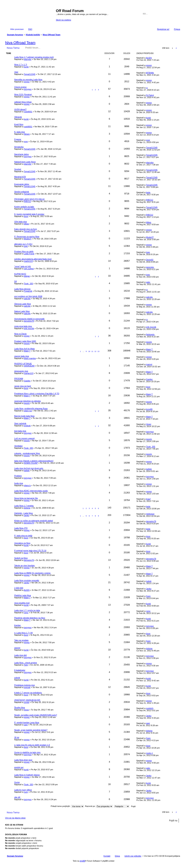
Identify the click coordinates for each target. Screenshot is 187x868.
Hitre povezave (17, 29)
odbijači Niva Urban (23, 102)
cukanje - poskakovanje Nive (27, 453)
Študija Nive (20, 708)
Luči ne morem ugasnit (24, 438)
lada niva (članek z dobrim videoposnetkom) (34, 461)
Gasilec (27, 381)
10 (89, 351)
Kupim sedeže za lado (24, 207)
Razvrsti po (99, 806)
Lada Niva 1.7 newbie (24, 506)
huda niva (19, 483)
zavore (17, 648)
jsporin (27, 343)
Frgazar (18, 139)
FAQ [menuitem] (30, 29)
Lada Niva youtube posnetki (27, 580)
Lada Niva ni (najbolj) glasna (27, 775)
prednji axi (19, 767)
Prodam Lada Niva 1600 (25, 341)
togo (26, 246)
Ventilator (18, 446)
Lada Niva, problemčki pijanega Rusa (31, 408)
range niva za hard (23, 386)
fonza (26, 710)
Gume (17, 782)
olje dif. (17, 797)
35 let (17, 737)
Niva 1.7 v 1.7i (21, 65)
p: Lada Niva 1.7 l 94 (23, 633)
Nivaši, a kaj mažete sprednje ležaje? (31, 730)
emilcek (27, 426)
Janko (27, 515)
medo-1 (149, 753)
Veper (149, 424)
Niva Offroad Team (20, 43)
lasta (148, 192)
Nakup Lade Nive (22, 311)
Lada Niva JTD (21, 528)
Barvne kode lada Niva (24, 416)
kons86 (149, 409)
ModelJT (28, 239)
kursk (26, 67)
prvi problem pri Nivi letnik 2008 (28, 296)
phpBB (82, 861)
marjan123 (29, 373)
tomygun (28, 89)
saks (148, 282)
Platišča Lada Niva (23, 595)
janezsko (150, 267)
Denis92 (150, 260)
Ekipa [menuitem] (117, 856)
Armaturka (19, 147)
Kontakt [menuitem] (107, 856)
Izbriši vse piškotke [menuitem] (133, 856)
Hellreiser (150, 514)
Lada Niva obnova (22, 289)
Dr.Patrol (150, 95)
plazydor (28, 59)
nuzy (26, 792)
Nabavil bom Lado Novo (25, 162)
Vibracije (18, 117)
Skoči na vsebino (63, 20)
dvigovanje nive (21, 371)
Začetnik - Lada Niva (23, 513)
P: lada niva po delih (23, 536)
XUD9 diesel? (20, 109)
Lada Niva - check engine (26, 663)
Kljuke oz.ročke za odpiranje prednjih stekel (34, 521)
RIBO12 (27, 201)
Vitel (16, 72)
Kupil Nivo (19, 124)
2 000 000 (19, 588)
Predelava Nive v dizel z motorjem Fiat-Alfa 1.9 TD (37, 394)
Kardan (17, 625)
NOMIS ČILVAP (31, 463)
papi (26, 725)
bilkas (26, 224)
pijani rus (28, 411)
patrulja (27, 299)
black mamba (30, 358)
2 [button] (176, 48)
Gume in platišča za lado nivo (27, 752)
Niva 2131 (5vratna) (23, 94)
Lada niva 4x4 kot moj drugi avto (29, 468)
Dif (15, 281)
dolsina (27, 508)
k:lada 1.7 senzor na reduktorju (28, 693)
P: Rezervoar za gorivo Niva (27, 237)
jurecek (27, 687)
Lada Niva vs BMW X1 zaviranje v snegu (32, 573)
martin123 (28, 261)
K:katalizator (20, 670)
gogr (26, 142)
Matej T (27, 351)
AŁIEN (149, 58)
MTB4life (150, 73)
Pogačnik (28, 291)
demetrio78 (29, 321)
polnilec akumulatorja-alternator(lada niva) (33, 259)
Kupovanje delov (22, 184)
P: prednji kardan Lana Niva (27, 722)
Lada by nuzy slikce (23, 790)
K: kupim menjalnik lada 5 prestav (29, 214)
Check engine (20, 87)
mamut (149, 364)
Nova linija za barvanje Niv (26, 498)
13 (98, 351)
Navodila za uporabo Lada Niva (28, 80)
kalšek (27, 470)
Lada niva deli (20, 655)
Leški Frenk (29, 254)
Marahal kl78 (20, 177)
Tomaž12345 (29, 74)
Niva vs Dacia (20, 334)
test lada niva (20, 431)
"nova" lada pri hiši (22, 266)
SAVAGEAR (29, 366)
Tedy (26, 665)
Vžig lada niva (21, 222)
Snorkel (18, 169)
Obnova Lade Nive (23, 304)
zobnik (17, 678)
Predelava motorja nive (25, 685)
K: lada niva (19, 132)
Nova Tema (13, 48)
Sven (148, 596)
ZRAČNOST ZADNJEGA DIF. (27, 700)
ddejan (27, 276)
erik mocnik (29, 328)
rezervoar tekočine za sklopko (28, 401)
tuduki (149, 581)
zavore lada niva (22, 356)
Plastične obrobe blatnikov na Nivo (30, 618)
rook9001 (28, 112)
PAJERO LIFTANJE (23, 364)
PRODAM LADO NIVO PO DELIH (29, 199)
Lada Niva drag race (23, 760)
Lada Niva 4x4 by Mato (25, 349)
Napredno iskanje (178, 14)
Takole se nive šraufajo (24, 565)
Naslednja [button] (180, 48)
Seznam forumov (15, 856)
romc (26, 613)
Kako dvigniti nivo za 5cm (26, 229)
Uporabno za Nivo (22, 543)
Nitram (27, 134)
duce (26, 216)
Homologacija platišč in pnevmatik (29, 319)
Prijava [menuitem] (177, 29)
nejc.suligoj (29, 269)
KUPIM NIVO (20, 274)
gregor (149, 65)
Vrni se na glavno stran (15, 818)
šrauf (148, 499)
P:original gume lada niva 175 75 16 (30, 551)
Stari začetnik (20, 423)
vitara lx (27, 485)
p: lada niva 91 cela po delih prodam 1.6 (32, 745)
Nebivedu (150, 334)
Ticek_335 (28, 284)
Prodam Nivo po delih (24, 251)
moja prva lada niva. (23, 326)
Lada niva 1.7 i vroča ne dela (27, 610)
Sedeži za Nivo (21, 558)
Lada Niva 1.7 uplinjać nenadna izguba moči (34, 57)
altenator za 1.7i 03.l (23, 244)
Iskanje (172, 14)
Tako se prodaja (21, 640)
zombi (27, 702)
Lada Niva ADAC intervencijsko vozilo (31, 491)
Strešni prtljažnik (22, 192)
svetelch (150, 708)
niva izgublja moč (22, 603)
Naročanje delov (22, 154)
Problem (18, 476)
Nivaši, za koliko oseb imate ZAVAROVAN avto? (36, 715)
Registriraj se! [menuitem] (163, 29)
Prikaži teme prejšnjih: (67, 806)
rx (147, 88)
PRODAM (19, 379)
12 (95, 351)
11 (92, 351)
